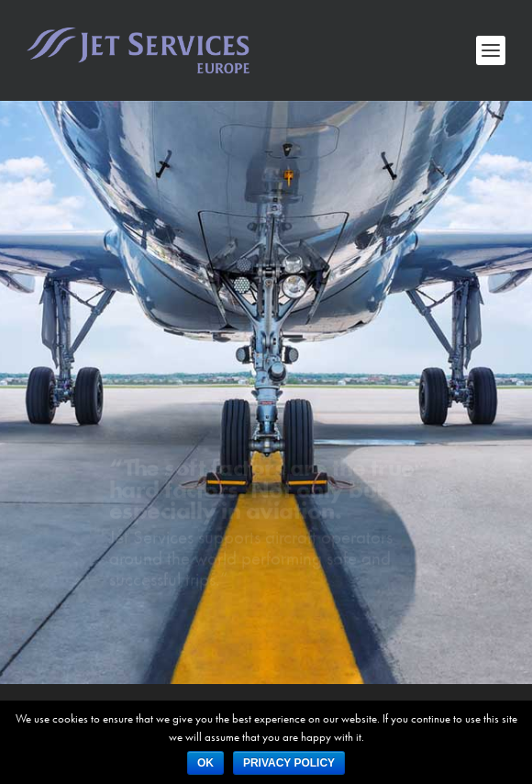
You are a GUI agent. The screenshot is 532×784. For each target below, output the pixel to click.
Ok (205, 763)
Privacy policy (289, 763)
